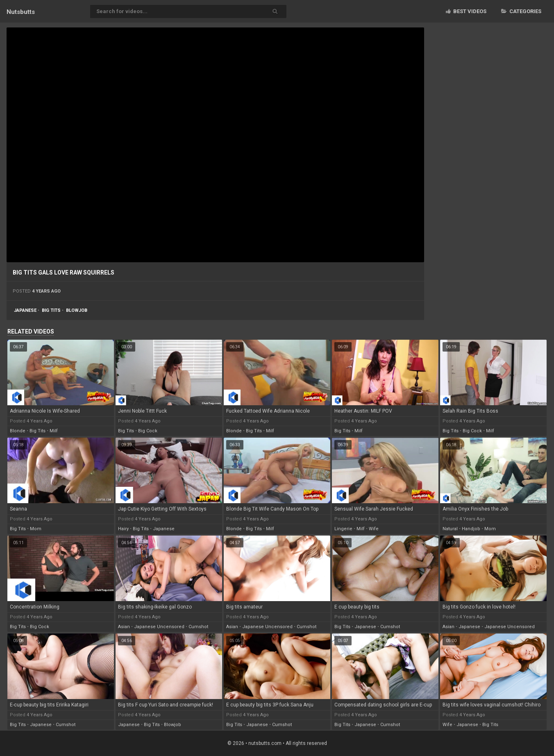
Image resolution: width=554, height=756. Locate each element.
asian (124, 627)
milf (54, 431)
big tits (51, 310)
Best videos (466, 11)
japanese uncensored (159, 627)
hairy (123, 529)
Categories (521, 11)
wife (374, 529)
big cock (148, 431)
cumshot (198, 627)
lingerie (343, 529)
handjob (471, 529)
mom (36, 529)
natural (450, 529)
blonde (18, 431)
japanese (25, 310)
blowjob (77, 310)
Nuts (21, 12)
